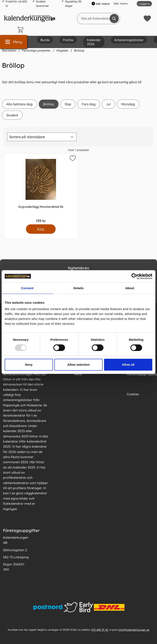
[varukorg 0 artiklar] (21, 30)
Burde (45, 40)
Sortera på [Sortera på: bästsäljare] (27, 137)
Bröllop (79, 51)
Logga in (144, 4)
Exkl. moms (121, 3)
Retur (78, 374)
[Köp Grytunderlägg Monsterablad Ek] (41, 229)
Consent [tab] (27, 288)
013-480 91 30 (100, 629)
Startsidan (9, 51)
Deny (29, 365)
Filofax (68, 40)
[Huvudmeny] (14, 42)
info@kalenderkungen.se (134, 629)
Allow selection (78, 365)
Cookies (133, 394)
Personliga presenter (36, 51)
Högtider (62, 51)
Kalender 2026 (94, 42)
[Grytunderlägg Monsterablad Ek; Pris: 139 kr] (41, 189)
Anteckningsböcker (129, 40)
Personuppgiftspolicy (140, 374)
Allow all (128, 365)
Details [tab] (78, 288)
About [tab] (130, 288)
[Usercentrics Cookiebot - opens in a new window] (134, 276)
